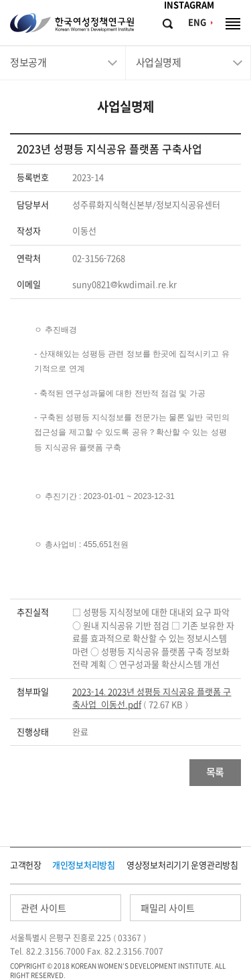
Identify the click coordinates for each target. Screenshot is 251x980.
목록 (215, 772)
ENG (197, 22)
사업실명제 (159, 63)
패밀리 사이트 (168, 908)
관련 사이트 (44, 908)
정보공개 (28, 63)
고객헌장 (26, 865)
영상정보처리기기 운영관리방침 (182, 865)
